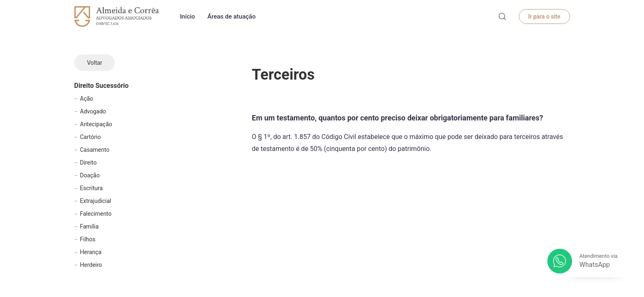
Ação (87, 99)
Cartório (90, 137)
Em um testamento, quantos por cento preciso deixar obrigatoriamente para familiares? (398, 118)
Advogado (93, 111)
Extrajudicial (96, 201)
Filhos (88, 239)
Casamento (95, 150)
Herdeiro (91, 265)
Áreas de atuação (232, 16)
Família (89, 226)
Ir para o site (544, 16)
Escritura (91, 188)
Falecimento (96, 214)
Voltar (95, 63)
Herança (91, 252)
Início (187, 16)
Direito (88, 163)
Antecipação (96, 124)
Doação (90, 175)
